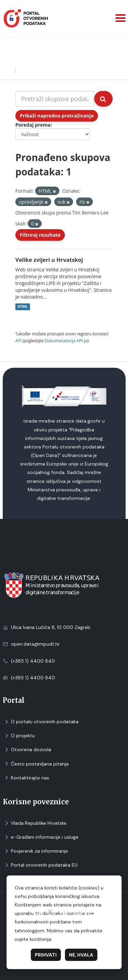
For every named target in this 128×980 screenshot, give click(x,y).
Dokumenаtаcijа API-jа (66, 341)
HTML (23, 307)
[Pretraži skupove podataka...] (55, 99)
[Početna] (8, 70)
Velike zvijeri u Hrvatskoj (49, 260)
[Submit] (103, 99)
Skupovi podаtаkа (47, 70)
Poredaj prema (33, 125)
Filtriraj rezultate (40, 235)
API (18, 341)
